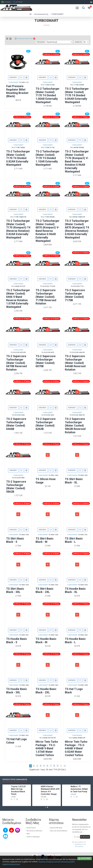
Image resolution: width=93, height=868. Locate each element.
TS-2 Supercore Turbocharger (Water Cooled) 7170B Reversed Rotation (46, 297)
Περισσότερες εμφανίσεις (15, 780)
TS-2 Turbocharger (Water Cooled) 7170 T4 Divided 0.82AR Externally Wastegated (18, 158)
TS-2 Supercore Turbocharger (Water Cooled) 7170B (75, 295)
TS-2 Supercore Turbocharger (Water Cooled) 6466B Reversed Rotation (75, 363)
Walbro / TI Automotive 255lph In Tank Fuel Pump (79, 789)
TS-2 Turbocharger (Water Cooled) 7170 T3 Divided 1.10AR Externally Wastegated (48, 158)
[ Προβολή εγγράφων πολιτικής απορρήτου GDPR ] (56, 862)
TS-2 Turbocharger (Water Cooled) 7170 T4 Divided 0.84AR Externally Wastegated (77, 95)
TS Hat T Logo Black (74, 691)
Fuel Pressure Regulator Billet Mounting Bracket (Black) (17, 91)
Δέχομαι (86, 858)
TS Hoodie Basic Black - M (46, 641)
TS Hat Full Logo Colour (16, 741)
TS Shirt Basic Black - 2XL (45, 590)
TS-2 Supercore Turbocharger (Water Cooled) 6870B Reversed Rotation (16, 363)
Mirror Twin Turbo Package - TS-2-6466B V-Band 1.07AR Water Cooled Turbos (47, 748)
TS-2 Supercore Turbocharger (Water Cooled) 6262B (46, 424)
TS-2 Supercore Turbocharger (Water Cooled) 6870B (46, 361)
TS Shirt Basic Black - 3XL (15, 590)
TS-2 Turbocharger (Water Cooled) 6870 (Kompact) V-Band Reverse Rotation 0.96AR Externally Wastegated (48, 231)
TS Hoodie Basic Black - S (17, 641)
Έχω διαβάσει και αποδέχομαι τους (79, 844)
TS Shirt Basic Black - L (74, 540)
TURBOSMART (14, 82)
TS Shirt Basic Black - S (15, 540)
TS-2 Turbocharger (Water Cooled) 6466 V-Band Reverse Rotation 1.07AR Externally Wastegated (18, 299)
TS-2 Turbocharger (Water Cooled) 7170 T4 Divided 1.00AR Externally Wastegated (48, 95)
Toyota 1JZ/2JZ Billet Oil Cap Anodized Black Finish (18, 790)
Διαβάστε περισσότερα (11, 864)
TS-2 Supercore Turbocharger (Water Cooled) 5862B (16, 487)
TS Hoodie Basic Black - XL (75, 590)
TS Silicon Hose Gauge (46, 481)
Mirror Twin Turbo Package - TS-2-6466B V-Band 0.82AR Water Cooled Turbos (76, 748)
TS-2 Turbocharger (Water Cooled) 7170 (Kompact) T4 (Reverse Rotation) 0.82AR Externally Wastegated (18, 229)
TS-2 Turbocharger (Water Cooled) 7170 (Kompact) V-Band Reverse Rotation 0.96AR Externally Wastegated (77, 162)
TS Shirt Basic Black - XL (74, 481)
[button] (46, 807)
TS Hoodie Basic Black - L (75, 641)
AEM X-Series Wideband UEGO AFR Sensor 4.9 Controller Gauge (50, 790)
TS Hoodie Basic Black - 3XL (17, 691)
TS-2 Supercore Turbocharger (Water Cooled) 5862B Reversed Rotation (75, 426)
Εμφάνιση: (79, 42)
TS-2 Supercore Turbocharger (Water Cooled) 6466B (16, 424)
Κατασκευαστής (41, 14)
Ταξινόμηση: (41, 42)
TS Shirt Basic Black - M (45, 540)
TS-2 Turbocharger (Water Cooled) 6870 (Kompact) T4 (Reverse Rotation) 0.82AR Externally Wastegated (77, 229)
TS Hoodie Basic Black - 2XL (46, 691)
